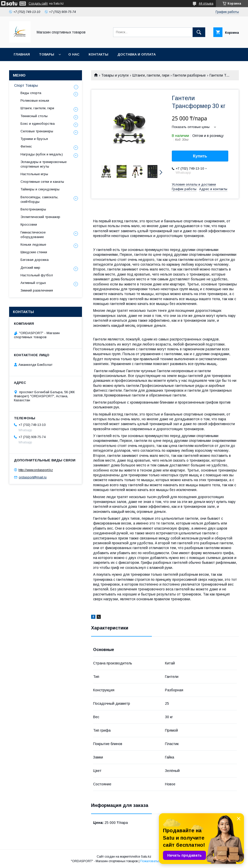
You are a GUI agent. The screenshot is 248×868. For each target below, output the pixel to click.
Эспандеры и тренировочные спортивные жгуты (44, 164)
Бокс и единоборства (38, 124)
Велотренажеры (33, 209)
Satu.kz (146, 857)
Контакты (98, 54)
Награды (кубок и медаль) (42, 154)
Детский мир (30, 268)
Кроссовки (29, 224)
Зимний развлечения (37, 290)
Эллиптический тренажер (40, 217)
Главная (22, 54)
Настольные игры (34, 174)
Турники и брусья (34, 139)
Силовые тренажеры (37, 131)
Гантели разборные (189, 75)
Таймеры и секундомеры (40, 189)
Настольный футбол (37, 275)
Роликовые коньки (35, 101)
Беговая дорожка (35, 260)
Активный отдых (33, 283)
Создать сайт (38, 4)
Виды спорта (31, 93)
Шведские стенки (34, 252)
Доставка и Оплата (137, 54)
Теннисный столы (34, 116)
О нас (74, 54)
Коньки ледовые (33, 245)
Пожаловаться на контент (159, 861)
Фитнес (26, 146)
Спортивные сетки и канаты (42, 182)
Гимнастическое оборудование (33, 235)
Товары (47, 54)
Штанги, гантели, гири (151, 75)
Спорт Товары (26, 85)
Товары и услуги (115, 75)
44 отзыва (206, 4)
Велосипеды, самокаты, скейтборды (39, 199)
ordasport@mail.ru (33, 477)
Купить (200, 156)
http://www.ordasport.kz (36, 470)
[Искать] (199, 32)
